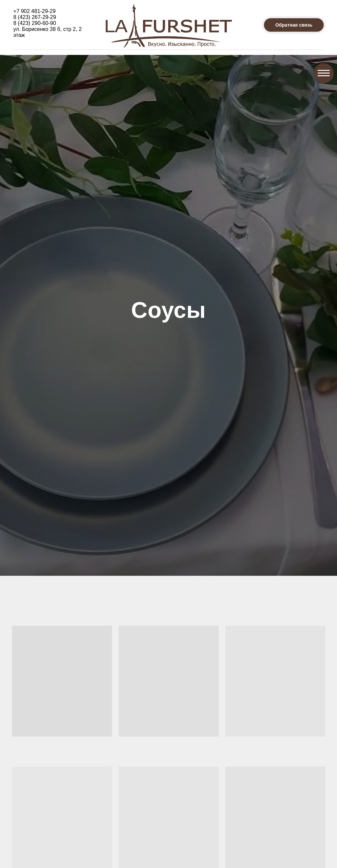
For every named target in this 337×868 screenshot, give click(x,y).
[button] (294, 25)
